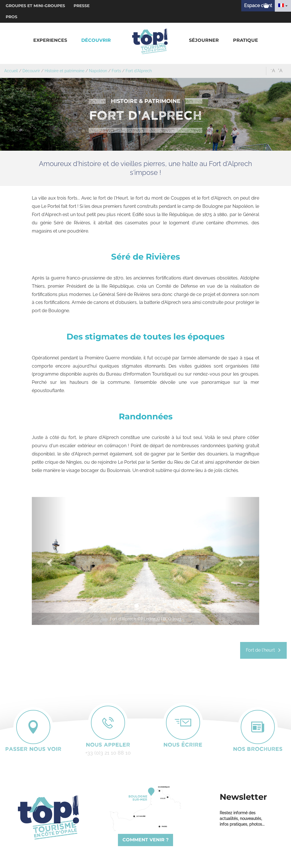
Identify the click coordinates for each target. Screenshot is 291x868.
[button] (50, 41)
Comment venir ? (145, 840)
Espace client (258, 6)
